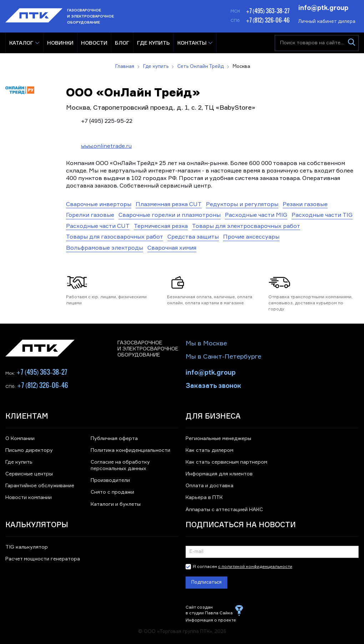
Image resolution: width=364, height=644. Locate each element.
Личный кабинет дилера (327, 22)
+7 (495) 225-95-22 (107, 121)
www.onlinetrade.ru (106, 146)
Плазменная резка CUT (169, 205)
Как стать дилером (209, 450)
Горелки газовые (90, 215)
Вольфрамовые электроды (105, 248)
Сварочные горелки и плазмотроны (170, 215)
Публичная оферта (114, 439)
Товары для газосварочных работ (115, 237)
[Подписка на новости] (272, 552)
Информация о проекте (211, 620)
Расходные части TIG (322, 215)
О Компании (20, 439)
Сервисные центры (29, 474)
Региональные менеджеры (218, 439)
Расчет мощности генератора (43, 559)
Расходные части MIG (256, 215)
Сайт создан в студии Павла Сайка (209, 610)
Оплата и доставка (209, 486)
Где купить (19, 462)
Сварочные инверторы (99, 205)
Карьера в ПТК (204, 498)
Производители (110, 480)
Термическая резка (161, 226)
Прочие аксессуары (251, 237)
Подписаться (206, 582)
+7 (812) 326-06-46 (268, 20)
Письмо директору (29, 450)
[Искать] (351, 43)
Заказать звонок (213, 385)
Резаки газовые (305, 205)
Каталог (21, 43)
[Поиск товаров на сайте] (317, 43)
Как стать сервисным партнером (226, 462)
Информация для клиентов (219, 474)
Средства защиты (193, 237)
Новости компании (29, 498)
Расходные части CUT (98, 226)
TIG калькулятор (27, 547)
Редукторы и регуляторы (242, 205)
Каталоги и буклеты (116, 504)
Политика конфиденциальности (130, 450)
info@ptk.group (323, 7)
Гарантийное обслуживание (40, 486)
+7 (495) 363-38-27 (268, 11)
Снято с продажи (112, 492)
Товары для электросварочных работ (246, 226)
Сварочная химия (172, 248)
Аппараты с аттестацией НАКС (224, 510)
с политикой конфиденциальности (255, 567)
